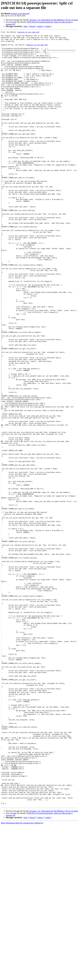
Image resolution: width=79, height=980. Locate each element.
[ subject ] (40, 26)
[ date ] (26, 26)
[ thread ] (32, 26)
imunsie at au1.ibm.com (20, 14)
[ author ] (48, 26)
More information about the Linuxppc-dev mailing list (22, 978)
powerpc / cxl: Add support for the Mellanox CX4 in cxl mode (54, 20)
